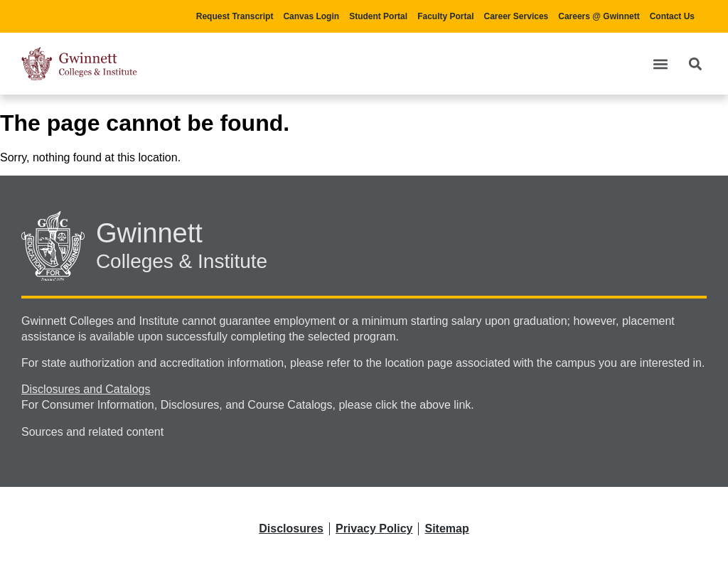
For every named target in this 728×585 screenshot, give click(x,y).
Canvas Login (311, 16)
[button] (660, 64)
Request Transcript (235, 16)
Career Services (516, 16)
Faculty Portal (445, 16)
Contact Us (672, 16)
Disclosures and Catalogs (86, 389)
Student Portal (378, 16)
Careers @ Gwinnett (599, 16)
